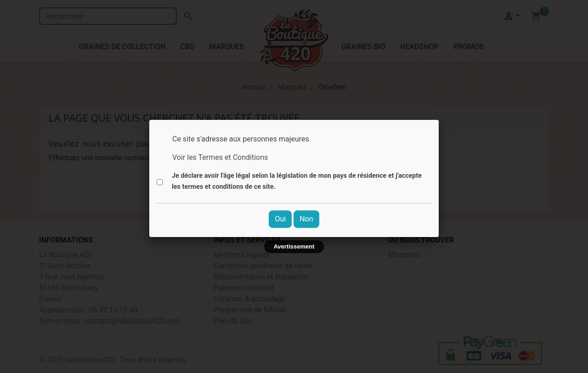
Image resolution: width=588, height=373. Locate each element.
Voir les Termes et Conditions (220, 157)
